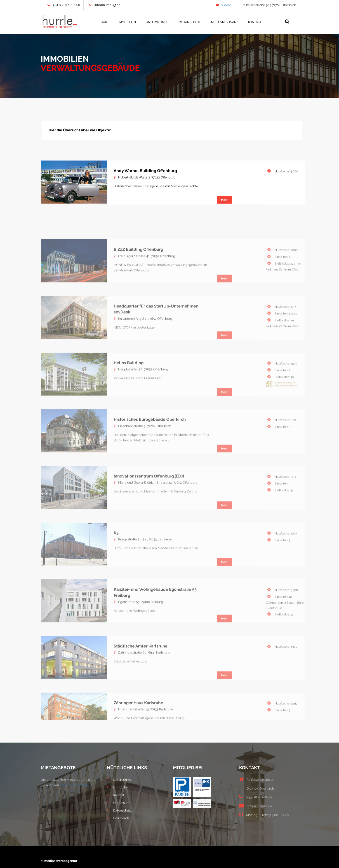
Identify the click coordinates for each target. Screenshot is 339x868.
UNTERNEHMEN (157, 22)
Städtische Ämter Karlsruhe (141, 675)
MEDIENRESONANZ (225, 22)
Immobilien (118, 787)
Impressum (118, 802)
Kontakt (116, 795)
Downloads (118, 818)
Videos (224, 5)
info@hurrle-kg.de (105, 5)
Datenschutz (119, 810)
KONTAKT (255, 22)
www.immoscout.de (74, 785)
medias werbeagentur (61, 861)
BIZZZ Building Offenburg (138, 278)
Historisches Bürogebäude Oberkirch (150, 448)
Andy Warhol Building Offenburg (145, 176)
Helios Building (129, 391)
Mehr (224, 205)
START (104, 22)
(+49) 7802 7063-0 (64, 5)
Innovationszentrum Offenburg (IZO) (149, 505)
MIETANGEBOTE (190, 22)
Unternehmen (120, 779)
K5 (116, 562)
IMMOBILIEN (127, 22)
